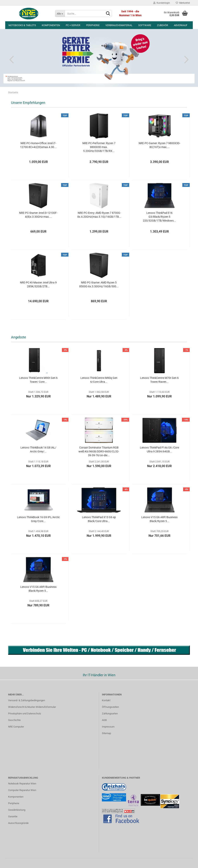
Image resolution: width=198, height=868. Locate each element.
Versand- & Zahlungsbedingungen (27, 700)
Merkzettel (183, 3)
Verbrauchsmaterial (119, 25)
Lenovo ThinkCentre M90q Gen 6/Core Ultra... (99, 380)
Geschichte (14, 720)
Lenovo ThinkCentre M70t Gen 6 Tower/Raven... (159, 380)
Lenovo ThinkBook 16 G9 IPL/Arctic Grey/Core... (38, 519)
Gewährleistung (17, 810)
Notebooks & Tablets (22, 25)
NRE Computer (16, 727)
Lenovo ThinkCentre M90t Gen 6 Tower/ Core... (38, 380)
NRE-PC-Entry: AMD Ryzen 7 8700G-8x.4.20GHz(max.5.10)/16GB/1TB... (99, 215)
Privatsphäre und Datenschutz (25, 713)
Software (145, 25)
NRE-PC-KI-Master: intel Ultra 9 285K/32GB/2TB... (38, 284)
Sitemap (106, 733)
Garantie (13, 816)
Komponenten (51, 25)
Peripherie (93, 25)
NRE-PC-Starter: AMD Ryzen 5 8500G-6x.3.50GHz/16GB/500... (99, 284)
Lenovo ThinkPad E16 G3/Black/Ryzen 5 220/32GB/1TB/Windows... (159, 217)
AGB (104, 720)
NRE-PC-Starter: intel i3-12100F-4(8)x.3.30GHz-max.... (38, 215)
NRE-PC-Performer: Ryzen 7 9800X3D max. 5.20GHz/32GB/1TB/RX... (99, 147)
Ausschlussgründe (18, 823)
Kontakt (106, 700)
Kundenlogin (162, 3)
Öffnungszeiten (110, 707)
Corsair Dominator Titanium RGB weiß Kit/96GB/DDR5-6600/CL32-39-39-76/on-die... (99, 451)
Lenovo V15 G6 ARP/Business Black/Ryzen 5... (159, 519)
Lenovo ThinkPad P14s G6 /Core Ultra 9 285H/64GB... (160, 449)
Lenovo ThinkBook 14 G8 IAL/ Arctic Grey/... (38, 449)
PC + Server (73, 25)
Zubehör (163, 25)
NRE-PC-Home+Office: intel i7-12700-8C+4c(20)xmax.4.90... (38, 145)
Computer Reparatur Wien (22, 790)
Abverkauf (181, 25)
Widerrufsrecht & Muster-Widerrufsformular (32, 707)
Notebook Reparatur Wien (22, 784)
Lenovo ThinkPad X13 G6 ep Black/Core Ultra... (99, 519)
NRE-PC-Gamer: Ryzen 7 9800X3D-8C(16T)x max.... (159, 145)
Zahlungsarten (110, 713)
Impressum (108, 727)
